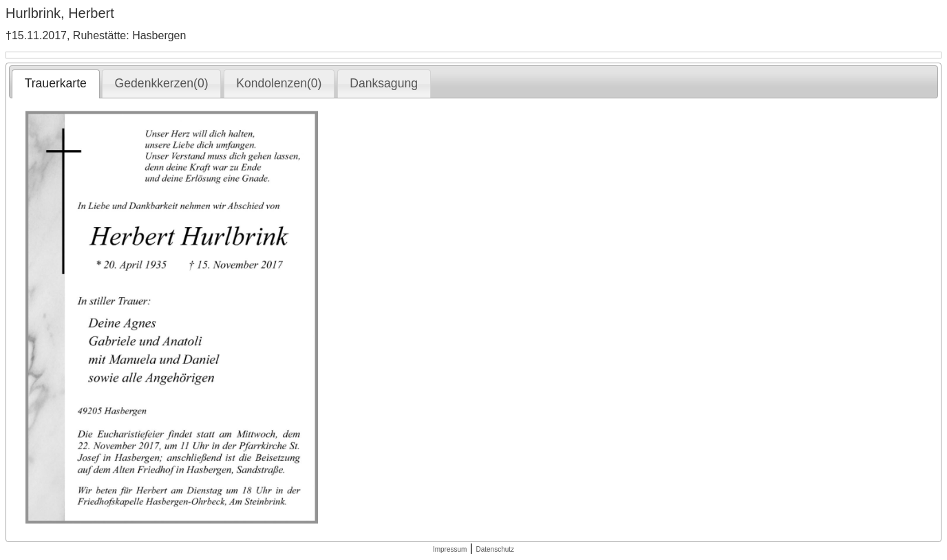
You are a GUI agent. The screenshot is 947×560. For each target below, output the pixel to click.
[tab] (55, 84)
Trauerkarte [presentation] (56, 83)
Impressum (450, 549)
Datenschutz (495, 549)
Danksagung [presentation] (384, 83)
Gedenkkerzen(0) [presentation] (162, 83)
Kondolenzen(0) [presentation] (279, 83)
